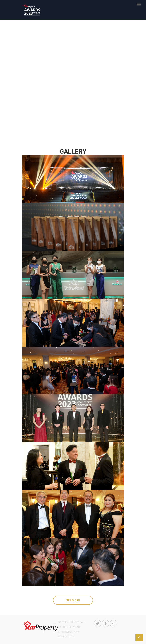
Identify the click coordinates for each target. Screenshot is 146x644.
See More (73, 600)
